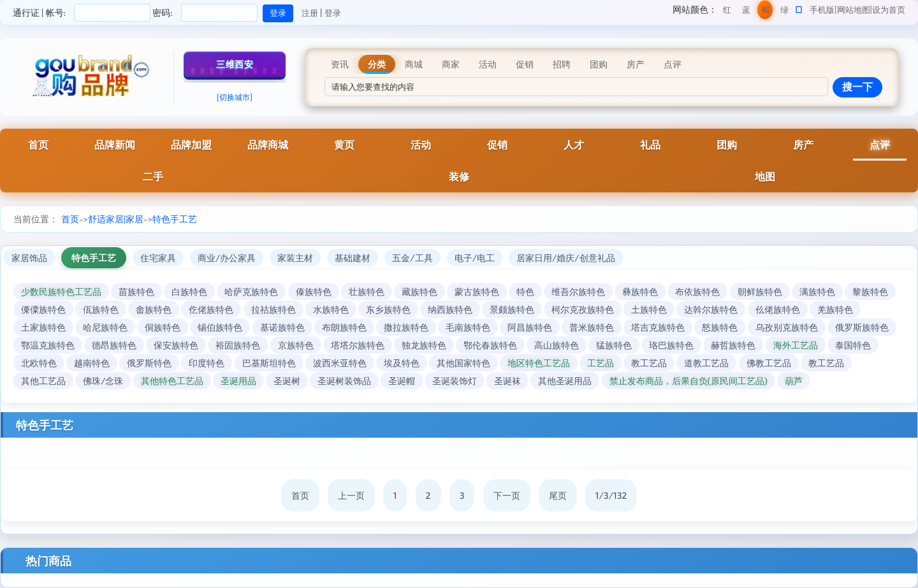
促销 (497, 144)
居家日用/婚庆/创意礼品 (566, 258)
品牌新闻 (115, 144)
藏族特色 (419, 291)
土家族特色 (43, 327)
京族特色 (296, 345)
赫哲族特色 (733, 345)
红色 (727, 12)
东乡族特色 (388, 309)
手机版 (822, 10)
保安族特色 (176, 345)
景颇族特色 (512, 309)
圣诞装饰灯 (455, 381)
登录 (333, 13)
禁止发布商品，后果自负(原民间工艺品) (688, 381)
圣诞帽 (402, 381)
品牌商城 (268, 144)
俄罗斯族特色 (862, 327)
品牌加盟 (191, 144)
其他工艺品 (43, 381)
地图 (765, 176)
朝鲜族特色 (760, 291)
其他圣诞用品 (565, 381)
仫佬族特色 (778, 309)
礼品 (650, 144)
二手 (153, 176)
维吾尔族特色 (578, 291)
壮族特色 (367, 291)
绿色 (784, 12)
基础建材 (353, 258)
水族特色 (331, 309)
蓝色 (746, 12)
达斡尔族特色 (711, 309)
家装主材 (295, 258)
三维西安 (235, 64)
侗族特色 (163, 327)
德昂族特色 (114, 345)
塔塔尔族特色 (358, 345)
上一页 (351, 495)
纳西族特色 (450, 309)
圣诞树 (287, 381)
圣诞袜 (507, 381)
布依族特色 (697, 291)
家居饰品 (29, 258)
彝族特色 (640, 291)
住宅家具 (158, 258)
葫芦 (794, 381)
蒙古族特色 (477, 291)
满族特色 (817, 291)
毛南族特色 (468, 327)
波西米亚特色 (340, 363)
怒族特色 (720, 327)
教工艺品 (649, 363)
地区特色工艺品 (539, 363)
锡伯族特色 (220, 327)
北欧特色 (39, 363)
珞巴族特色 (671, 345)
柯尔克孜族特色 (583, 309)
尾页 (558, 495)
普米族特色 (592, 327)
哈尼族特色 (105, 327)
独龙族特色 (424, 345)
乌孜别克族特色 (787, 327)
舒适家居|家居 (116, 219)
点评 (880, 144)
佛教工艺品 (769, 363)
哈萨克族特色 (251, 291)
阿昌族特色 (530, 327)
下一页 (507, 495)
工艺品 (601, 363)
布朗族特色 (344, 327)
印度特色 (207, 363)
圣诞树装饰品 (344, 381)
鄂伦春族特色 (490, 345)
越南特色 (92, 363)
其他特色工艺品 (172, 381)
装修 (459, 176)
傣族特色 (314, 291)
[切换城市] (235, 97)
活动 (421, 144)
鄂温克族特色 (48, 345)
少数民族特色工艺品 (61, 291)
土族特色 (649, 309)
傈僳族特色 (43, 309)
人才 (574, 144)
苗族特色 (136, 291)
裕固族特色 (238, 345)
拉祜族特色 (273, 309)
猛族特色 (614, 345)
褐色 (765, 12)
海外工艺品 (796, 345)
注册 (310, 13)
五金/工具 (412, 258)
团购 (727, 144)
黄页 (344, 144)
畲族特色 (154, 309)
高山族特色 (557, 345)
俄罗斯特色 (149, 363)
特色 (525, 291)
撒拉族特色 (406, 327)
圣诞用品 (238, 381)
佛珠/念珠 (103, 381)
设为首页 (889, 10)
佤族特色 (101, 309)
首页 (38, 144)
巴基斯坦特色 (269, 363)
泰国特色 (853, 345)
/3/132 (611, 495)
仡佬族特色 (211, 309)
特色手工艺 (175, 219)
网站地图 (854, 10)
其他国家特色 (463, 363)
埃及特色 (402, 363)
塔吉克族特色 (658, 327)
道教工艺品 (706, 363)
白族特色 (189, 291)
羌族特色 (835, 309)
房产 (803, 144)
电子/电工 (475, 258)
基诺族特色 (282, 327)
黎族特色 (870, 291)
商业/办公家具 (227, 258)
